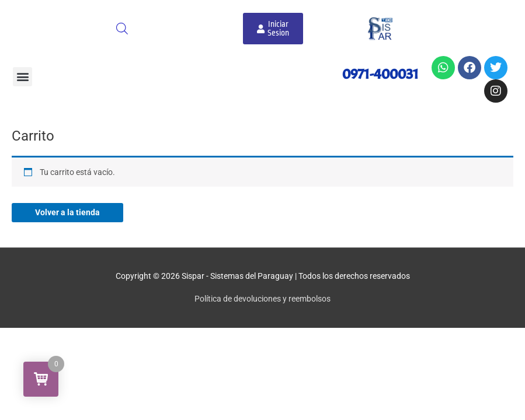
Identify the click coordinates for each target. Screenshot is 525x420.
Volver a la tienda (67, 212)
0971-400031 (380, 74)
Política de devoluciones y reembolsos (262, 299)
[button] (22, 77)
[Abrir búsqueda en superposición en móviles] (122, 29)
